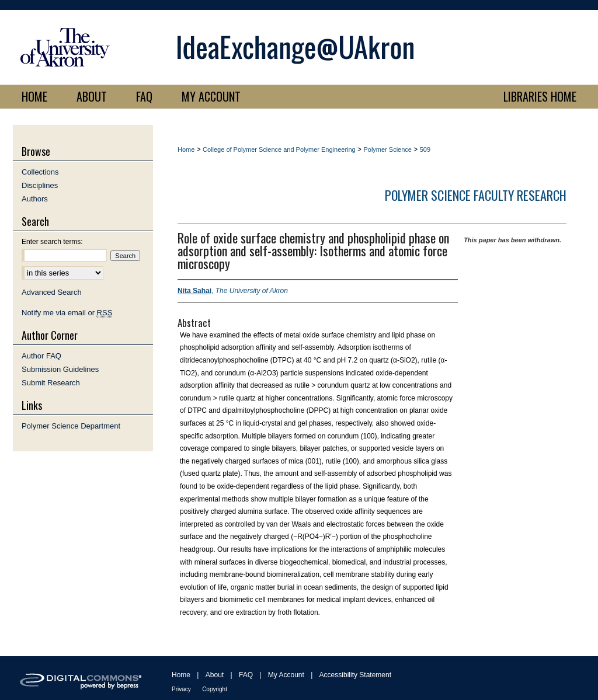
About (215, 675)
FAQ (246, 675)
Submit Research (51, 383)
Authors (35, 199)
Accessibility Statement (355, 675)
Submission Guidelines (60, 369)
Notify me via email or (67, 313)
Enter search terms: (52, 242)
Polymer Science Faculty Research (476, 195)
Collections (40, 172)
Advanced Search (52, 292)
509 (425, 149)
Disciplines (40, 185)
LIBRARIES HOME (540, 96)
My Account (286, 675)
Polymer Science (387, 149)
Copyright (215, 689)
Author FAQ (41, 356)
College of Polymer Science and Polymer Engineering (279, 149)
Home (186, 149)
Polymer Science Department (71, 426)
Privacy (181, 689)
